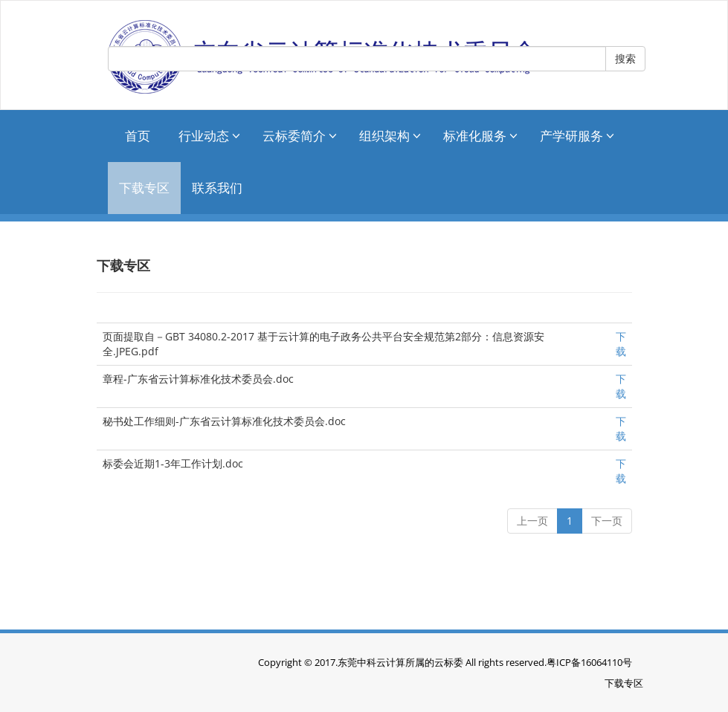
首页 (138, 136)
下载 (621, 344)
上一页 (532, 521)
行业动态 (209, 136)
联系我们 (217, 188)
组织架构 (390, 136)
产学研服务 (577, 136)
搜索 (625, 58)
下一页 (607, 521)
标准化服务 (480, 136)
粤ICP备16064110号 (589, 662)
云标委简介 (300, 136)
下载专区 (144, 188)
